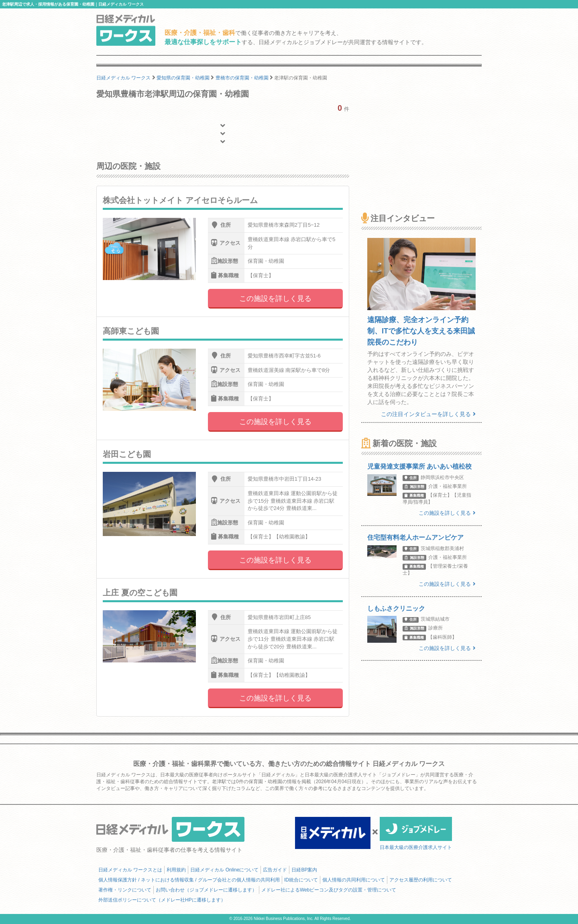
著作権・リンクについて (125, 890)
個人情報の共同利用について (354, 880)
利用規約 (176, 870)
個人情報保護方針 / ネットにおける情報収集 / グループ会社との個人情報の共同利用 (189, 880)
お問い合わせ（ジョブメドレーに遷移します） (206, 890)
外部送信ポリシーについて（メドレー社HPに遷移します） (162, 900)
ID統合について (301, 880)
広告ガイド (275, 870)
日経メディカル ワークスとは (130, 870)
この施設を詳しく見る (275, 299)
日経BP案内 (304, 870)
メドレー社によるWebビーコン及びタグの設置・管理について (329, 890)
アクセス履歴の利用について (421, 880)
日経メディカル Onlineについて (224, 870)
